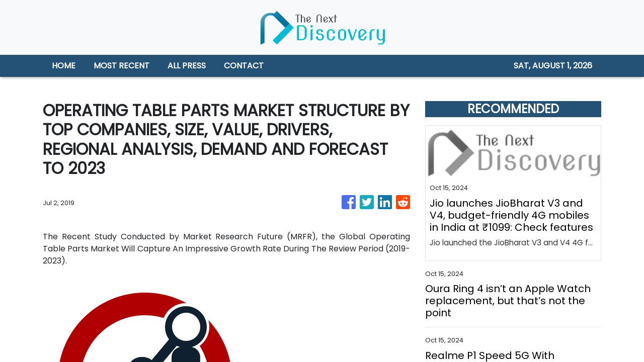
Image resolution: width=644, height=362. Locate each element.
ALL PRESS (187, 66)
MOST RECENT (122, 66)
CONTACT (244, 66)
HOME (64, 66)
